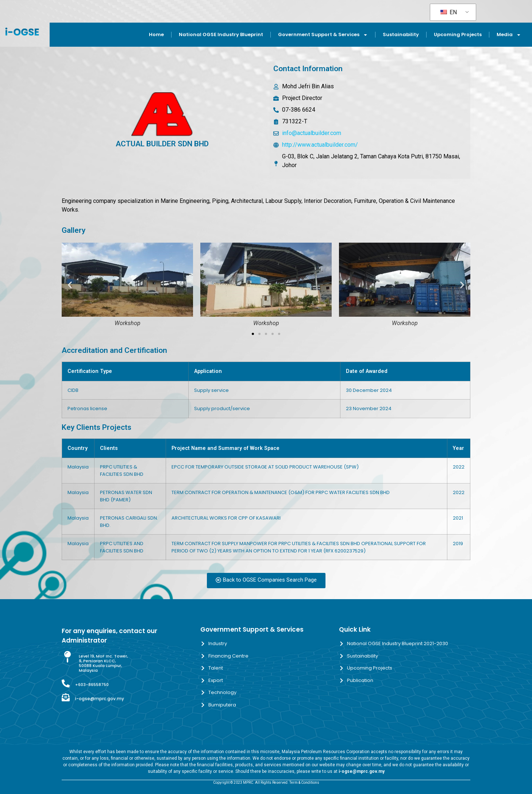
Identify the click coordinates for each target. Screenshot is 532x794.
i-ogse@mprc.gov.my (100, 699)
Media (509, 35)
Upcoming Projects (458, 34)
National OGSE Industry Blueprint (221, 34)
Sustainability (401, 34)
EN (449, 12)
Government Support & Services (323, 35)
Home (156, 34)
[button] (70, 285)
